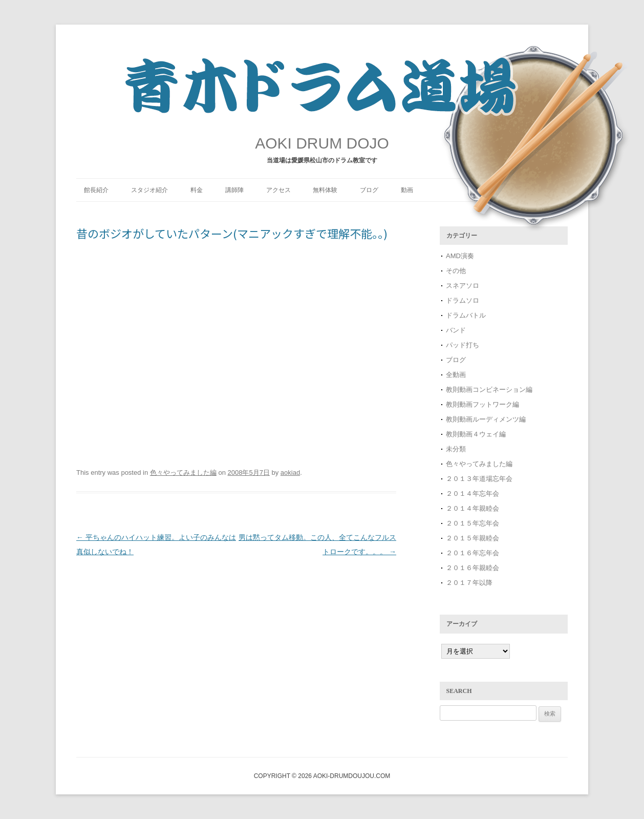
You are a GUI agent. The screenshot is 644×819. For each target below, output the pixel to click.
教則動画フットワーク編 (482, 404)
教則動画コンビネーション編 (489, 390)
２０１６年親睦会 (473, 568)
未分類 (456, 449)
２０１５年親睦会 (473, 538)
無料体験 (325, 190)
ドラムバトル (466, 315)
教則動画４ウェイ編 (476, 434)
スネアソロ (463, 286)
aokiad (290, 472)
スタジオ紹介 (149, 190)
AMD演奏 (460, 256)
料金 (197, 190)
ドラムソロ (463, 300)
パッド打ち (463, 345)
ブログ (369, 190)
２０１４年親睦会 (473, 508)
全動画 (456, 375)
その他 (456, 271)
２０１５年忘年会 (473, 523)
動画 (407, 190)
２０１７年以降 (469, 583)
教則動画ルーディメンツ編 (486, 419)
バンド (456, 330)
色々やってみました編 (183, 472)
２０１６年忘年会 (473, 553)
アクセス (278, 190)
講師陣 (234, 190)
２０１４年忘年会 (473, 493)
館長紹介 (96, 190)
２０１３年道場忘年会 (482, 479)
